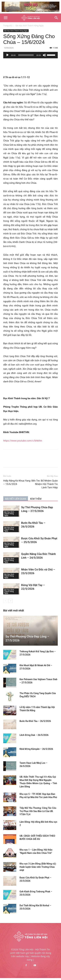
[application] (30, 55)
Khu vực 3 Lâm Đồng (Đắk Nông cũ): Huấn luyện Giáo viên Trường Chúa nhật (38, 867)
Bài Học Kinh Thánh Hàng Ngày (30, 26)
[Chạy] (7, 55)
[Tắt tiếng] (44, 55)
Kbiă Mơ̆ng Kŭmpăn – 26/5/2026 (36, 749)
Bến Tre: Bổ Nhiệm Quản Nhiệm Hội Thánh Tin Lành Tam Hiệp (45, 484)
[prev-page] (5, 601)
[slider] (26, 55)
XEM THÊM (36, 499)
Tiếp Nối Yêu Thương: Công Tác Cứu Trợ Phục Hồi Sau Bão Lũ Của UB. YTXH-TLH (38, 811)
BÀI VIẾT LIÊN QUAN (16, 499)
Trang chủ (8, 26)
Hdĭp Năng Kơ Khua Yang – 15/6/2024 (17, 482)
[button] (6, 18)
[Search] (56, 18)
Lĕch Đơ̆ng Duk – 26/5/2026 (34, 735)
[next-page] (10, 601)
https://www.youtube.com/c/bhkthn (23, 441)
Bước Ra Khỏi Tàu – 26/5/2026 (35, 721)
